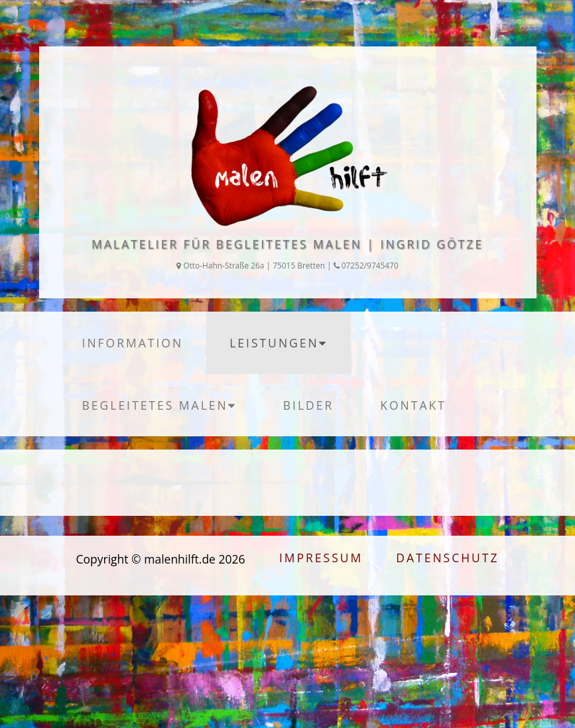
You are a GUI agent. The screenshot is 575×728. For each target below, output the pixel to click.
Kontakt (413, 405)
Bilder (309, 405)
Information (133, 343)
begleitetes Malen (160, 405)
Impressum (321, 558)
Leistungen (279, 343)
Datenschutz (447, 558)
